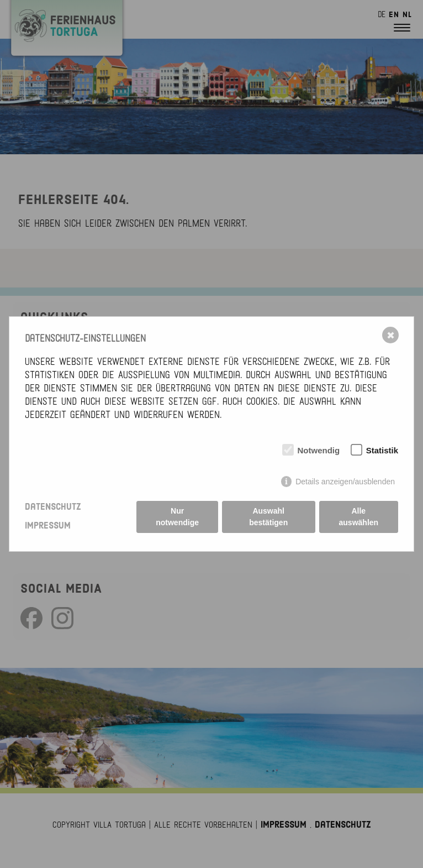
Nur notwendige (177, 517)
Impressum (48, 526)
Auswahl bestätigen (268, 517)
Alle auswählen (359, 517)
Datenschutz (53, 507)
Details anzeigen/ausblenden (345, 482)
